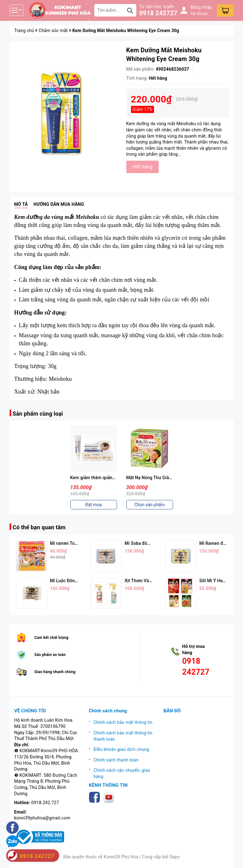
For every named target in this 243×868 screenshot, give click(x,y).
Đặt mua (93, 505)
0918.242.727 (45, 803)
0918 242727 (158, 13)
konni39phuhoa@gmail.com (42, 818)
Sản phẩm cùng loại (38, 414)
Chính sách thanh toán (116, 760)
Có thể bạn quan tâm (39, 527)
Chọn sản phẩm (150, 505)
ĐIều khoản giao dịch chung (121, 749)
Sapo (175, 857)
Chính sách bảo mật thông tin (123, 722)
